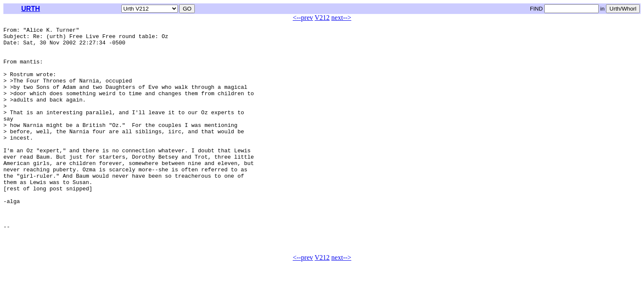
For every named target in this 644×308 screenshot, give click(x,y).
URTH (30, 9)
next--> (341, 18)
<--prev (303, 18)
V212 (322, 18)
